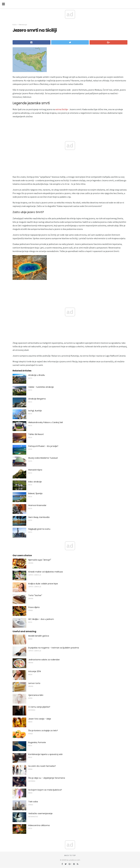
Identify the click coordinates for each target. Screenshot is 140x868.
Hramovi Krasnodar (37, 505)
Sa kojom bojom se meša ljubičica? (45, 790)
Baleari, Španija (35, 493)
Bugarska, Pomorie (37, 742)
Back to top (70, 855)
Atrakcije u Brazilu (37, 375)
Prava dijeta (34, 607)
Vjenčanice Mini (36, 695)
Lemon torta (34, 683)
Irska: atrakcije (35, 482)
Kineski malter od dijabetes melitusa (46, 572)
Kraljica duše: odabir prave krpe (43, 584)
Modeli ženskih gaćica (39, 636)
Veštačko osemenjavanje (40, 813)
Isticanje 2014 (35, 671)
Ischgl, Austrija (35, 411)
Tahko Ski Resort (36, 434)
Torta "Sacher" (35, 595)
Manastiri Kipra (35, 470)
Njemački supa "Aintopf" (40, 560)
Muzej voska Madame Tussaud (43, 458)
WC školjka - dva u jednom (41, 619)
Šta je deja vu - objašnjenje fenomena (47, 778)
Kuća (15, 25)
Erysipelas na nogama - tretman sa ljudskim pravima (54, 648)
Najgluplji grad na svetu (39, 529)
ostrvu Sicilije (62, 109)
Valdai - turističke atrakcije (41, 387)
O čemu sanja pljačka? (39, 707)
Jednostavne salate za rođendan (44, 660)
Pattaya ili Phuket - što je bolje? (43, 446)
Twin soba (33, 802)
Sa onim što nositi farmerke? (42, 766)
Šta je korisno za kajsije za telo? (43, 731)
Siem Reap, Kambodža (39, 517)
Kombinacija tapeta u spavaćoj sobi (45, 754)
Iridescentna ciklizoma (39, 825)
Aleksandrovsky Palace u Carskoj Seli (46, 422)
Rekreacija (23, 25)
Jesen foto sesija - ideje (40, 719)
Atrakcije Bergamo (37, 399)
